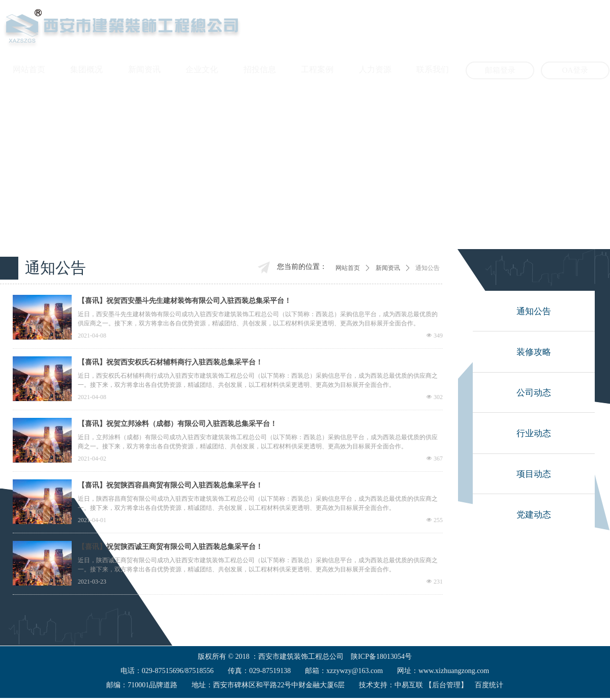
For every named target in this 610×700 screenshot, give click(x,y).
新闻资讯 (388, 268)
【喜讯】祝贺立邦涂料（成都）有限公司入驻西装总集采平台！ (177, 424)
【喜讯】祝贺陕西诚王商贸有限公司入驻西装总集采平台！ (170, 547)
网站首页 (348, 268)
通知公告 (428, 268)
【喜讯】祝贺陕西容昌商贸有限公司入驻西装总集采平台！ (170, 485)
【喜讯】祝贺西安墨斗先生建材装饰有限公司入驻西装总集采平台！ (185, 301)
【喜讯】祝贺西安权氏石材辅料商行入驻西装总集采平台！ (170, 362)
